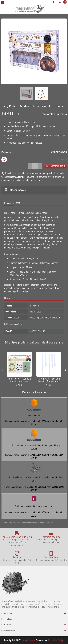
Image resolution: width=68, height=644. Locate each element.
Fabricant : (46, 114)
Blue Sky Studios (59, 114)
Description (9, 203)
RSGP (18, 203)
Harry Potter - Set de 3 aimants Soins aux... (19, 380)
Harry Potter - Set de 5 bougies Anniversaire (49, 380)
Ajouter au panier (55, 166)
